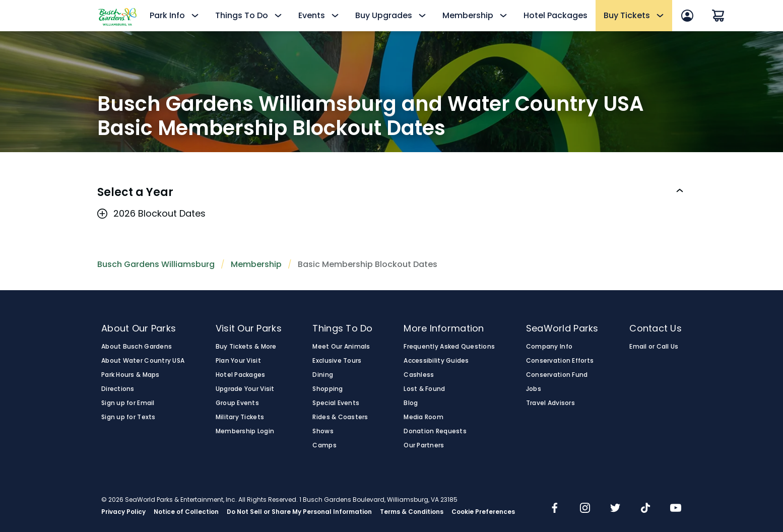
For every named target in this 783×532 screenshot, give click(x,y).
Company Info (549, 347)
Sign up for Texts (128, 417)
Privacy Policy (123, 512)
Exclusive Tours (337, 361)
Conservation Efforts (560, 361)
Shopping (328, 389)
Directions (118, 389)
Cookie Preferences (483, 512)
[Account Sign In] (687, 16)
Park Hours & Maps (130, 375)
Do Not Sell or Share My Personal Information (299, 512)
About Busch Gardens (137, 347)
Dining (323, 375)
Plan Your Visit (238, 361)
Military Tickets (240, 417)
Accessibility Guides (436, 361)
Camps (324, 445)
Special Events (336, 403)
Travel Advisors (550, 403)
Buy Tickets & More (246, 347)
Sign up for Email (128, 403)
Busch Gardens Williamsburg (156, 264)
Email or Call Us (654, 347)
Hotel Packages (556, 15)
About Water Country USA (143, 361)
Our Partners (424, 445)
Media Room (423, 417)
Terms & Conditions (412, 512)
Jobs (534, 389)
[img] (555, 509)
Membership (256, 264)
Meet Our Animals (341, 347)
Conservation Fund (557, 375)
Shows (323, 431)
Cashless (419, 375)
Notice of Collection (186, 512)
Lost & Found (424, 389)
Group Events (237, 403)
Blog (411, 403)
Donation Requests (435, 431)
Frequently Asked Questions (449, 347)
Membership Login (245, 431)
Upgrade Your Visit (245, 389)
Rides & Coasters (340, 417)
